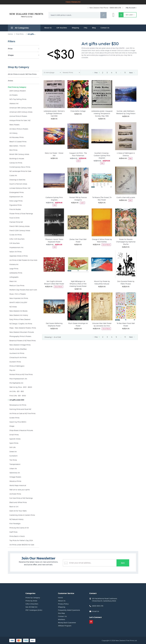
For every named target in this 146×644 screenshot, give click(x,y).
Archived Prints (15, 494)
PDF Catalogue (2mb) (34, 610)
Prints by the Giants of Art (19, 528)
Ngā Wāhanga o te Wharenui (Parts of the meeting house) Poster (78, 284)
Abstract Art (14, 103)
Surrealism (14, 456)
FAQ (86, 28)
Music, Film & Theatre (18, 294)
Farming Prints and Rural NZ (20, 409)
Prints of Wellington (17, 366)
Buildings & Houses (17, 158)
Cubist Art (13, 175)
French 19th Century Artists (19, 226)
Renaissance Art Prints (18, 405)
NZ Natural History (16, 519)
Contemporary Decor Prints (20, 167)
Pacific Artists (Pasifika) (18, 349)
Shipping (75, 28)
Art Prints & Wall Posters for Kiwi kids (23, 260)
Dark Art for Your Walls (18, 511)
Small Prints (14, 435)
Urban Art (13, 468)
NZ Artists (13, 307)
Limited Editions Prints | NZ (20, 188)
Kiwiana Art (14, 264)
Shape (12, 426)
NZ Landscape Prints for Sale (20, 171)
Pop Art (12, 370)
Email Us (96, 611)
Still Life (12, 447)
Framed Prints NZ (16, 222)
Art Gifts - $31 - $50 (17, 391)
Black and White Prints (18, 502)
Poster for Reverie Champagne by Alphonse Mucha (126, 242)
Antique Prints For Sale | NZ (20, 120)
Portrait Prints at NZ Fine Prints (21, 374)
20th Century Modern (18, 91)
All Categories (19, 28)
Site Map (61, 613)
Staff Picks (13, 532)
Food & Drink (14, 218)
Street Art (13, 452)
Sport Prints (14, 443)
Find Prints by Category (17, 87)
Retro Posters (14, 125)
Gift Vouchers (62, 28)
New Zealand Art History (19, 315)
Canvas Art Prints (16, 163)
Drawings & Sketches (17, 180)
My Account (131, 8)
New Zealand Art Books (18, 311)
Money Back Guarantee (67, 623)
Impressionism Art (16, 247)
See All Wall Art (31, 607)
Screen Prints (14, 418)
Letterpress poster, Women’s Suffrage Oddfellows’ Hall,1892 (54, 113)
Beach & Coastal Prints (18, 142)
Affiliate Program (65, 626)
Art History (13, 133)
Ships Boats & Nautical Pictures (21, 430)
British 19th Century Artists (19, 154)
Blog (94, 28)
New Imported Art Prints (19, 298)
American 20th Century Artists (21, 112)
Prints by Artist (31, 601)
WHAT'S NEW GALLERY (18, 302)
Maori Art (13, 281)
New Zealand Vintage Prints (20, 345)
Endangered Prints (17, 192)
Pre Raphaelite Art (16, 383)
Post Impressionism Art (18, 379)
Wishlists (62, 619)
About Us (48, 28)
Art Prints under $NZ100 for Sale (22, 545)
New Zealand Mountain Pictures (22, 332)
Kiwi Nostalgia (15, 524)
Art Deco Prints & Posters (19, 129)
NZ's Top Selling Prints (18, 99)
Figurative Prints (16, 205)
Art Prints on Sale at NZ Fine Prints (22, 413)
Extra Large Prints (16, 201)
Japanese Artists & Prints (19, 256)
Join (123, 563)
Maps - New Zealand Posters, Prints (23, 328)
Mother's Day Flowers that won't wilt (23, 290)
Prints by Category (33, 598)
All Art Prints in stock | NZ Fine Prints (22, 74)
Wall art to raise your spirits (20, 490)
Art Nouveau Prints (17, 137)
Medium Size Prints (17, 286)
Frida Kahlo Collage (78, 111)
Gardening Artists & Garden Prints (22, 515)
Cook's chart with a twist (126, 197)
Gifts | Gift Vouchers (17, 239)
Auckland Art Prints (17, 353)
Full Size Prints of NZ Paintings (21, 498)
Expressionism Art (16, 197)
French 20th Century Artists (20, 230)
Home (60, 598)
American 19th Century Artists (21, 108)
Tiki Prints (13, 460)
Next (132, 73)
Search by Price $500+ (18, 422)
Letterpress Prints (16, 273)
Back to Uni (14, 507)
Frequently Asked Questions (69, 610)
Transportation (15, 464)
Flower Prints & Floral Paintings (21, 214)
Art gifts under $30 (17, 400)
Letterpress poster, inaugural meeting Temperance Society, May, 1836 (102, 113)
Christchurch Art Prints (18, 357)
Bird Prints (13, 150)
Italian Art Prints (15, 252)
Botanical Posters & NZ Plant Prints (23, 341)
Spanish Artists (15, 439)
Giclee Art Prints (16, 235)
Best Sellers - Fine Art (17, 146)
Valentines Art (15, 473)
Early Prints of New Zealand (20, 319)
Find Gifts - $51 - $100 (18, 396)
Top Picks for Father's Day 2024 (21, 540)
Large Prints (14, 269)
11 (125, 73)
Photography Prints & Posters (20, 336)
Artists (10, 81)
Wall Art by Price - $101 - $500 (21, 387)
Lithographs (14, 277)
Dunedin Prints (15, 362)
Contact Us (105, 28)
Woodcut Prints (15, 481)
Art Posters (13, 95)
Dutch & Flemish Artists (18, 184)
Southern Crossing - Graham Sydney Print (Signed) (102, 155)
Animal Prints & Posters (18, 116)
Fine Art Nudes (15, 209)
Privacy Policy (63, 604)
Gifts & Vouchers (32, 604)
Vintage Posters (15, 477)
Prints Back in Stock (17, 536)
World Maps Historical (18, 485)
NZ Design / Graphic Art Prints (21, 324)
